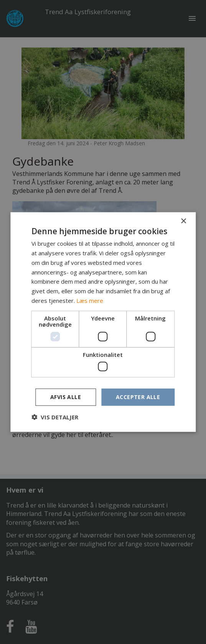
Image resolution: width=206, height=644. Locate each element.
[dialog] (103, 322)
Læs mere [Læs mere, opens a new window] (90, 300)
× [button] (183, 221)
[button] (55, 417)
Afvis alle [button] (66, 397)
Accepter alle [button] (138, 397)
